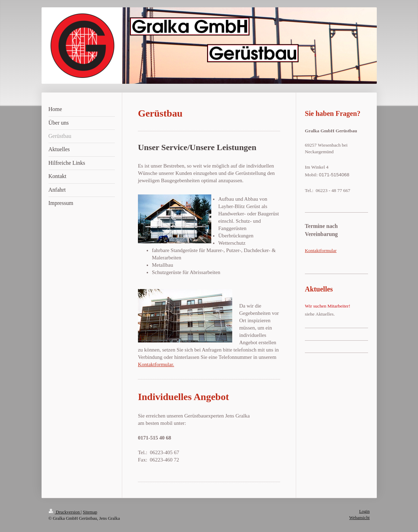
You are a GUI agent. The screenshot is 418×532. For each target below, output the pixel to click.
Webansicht (359, 518)
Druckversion (65, 512)
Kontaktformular (321, 250)
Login (364, 511)
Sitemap (90, 512)
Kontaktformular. (156, 364)
